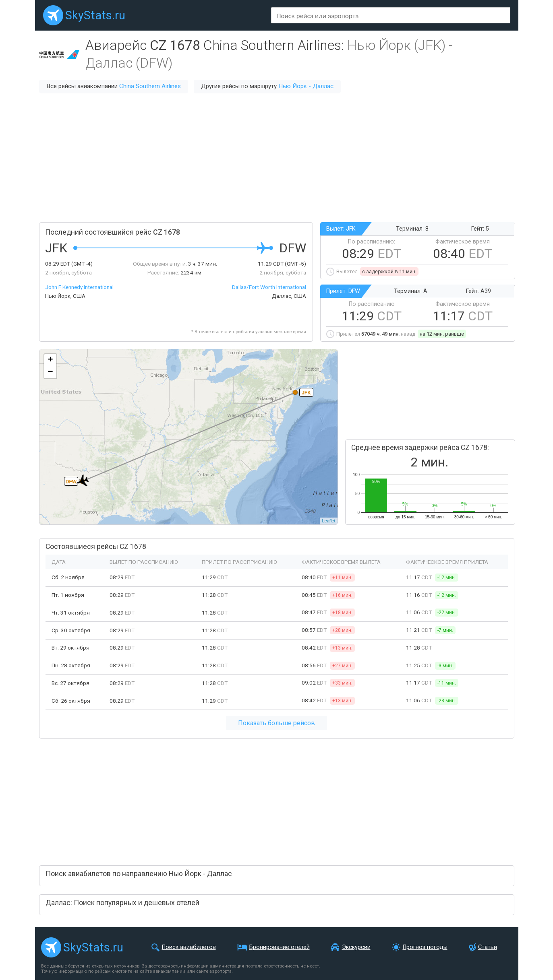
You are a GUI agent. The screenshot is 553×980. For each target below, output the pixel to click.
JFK (306, 393)
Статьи (488, 947)
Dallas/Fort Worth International (269, 287)
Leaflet (328, 521)
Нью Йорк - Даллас (306, 86)
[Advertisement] (277, 158)
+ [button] (50, 360)
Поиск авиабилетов (189, 947)
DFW (71, 482)
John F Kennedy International (79, 287)
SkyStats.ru (95, 15)
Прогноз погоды (425, 947)
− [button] (50, 372)
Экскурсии (356, 947)
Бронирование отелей (280, 947)
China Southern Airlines (150, 86)
